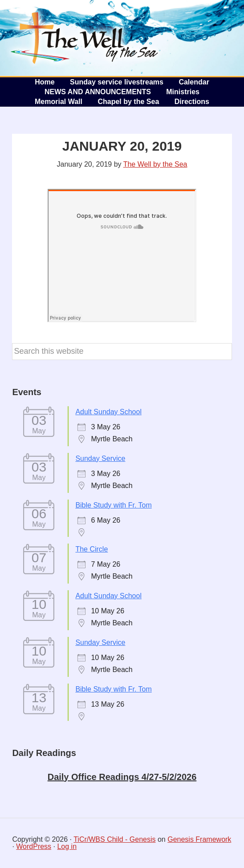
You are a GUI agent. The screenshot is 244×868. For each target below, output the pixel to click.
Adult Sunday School (108, 412)
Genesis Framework (199, 839)
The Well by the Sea (85, 38)
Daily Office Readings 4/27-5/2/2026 (122, 777)
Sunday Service (100, 458)
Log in (67, 846)
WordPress (34, 846)
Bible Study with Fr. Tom (113, 505)
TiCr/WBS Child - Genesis (114, 839)
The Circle (91, 549)
